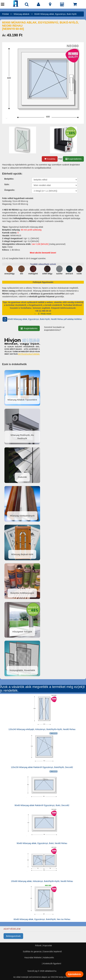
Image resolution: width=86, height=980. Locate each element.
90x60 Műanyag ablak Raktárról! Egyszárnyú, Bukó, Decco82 (42, 805)
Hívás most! (44, 314)
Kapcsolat (47, 945)
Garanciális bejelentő (52, 952)
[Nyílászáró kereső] (27, 5)
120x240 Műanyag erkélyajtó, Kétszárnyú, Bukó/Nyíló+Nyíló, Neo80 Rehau (42, 729)
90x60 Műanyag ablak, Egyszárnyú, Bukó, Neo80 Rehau (42, 843)
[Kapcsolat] (50, 5)
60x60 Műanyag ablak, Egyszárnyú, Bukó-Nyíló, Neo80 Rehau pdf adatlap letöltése (42, 319)
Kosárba (50, 159)
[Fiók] (38, 5)
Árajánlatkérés (73, 159)
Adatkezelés (49, 958)
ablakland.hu (51, 971)
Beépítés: (9, 179)
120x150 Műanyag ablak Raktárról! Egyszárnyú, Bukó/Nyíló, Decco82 (42, 767)
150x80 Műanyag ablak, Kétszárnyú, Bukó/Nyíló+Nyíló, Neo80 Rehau (42, 881)
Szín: (7, 184)
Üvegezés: (10, 190)
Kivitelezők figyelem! (52, 964)
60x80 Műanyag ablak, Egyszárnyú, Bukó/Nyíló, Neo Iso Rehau (42, 919)
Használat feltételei (33, 958)
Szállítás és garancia (32, 952)
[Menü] (3, 5)
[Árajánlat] (62, 5)
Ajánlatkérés (75, 974)
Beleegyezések (13, 936)
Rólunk (38, 945)
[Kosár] (75, 5)
